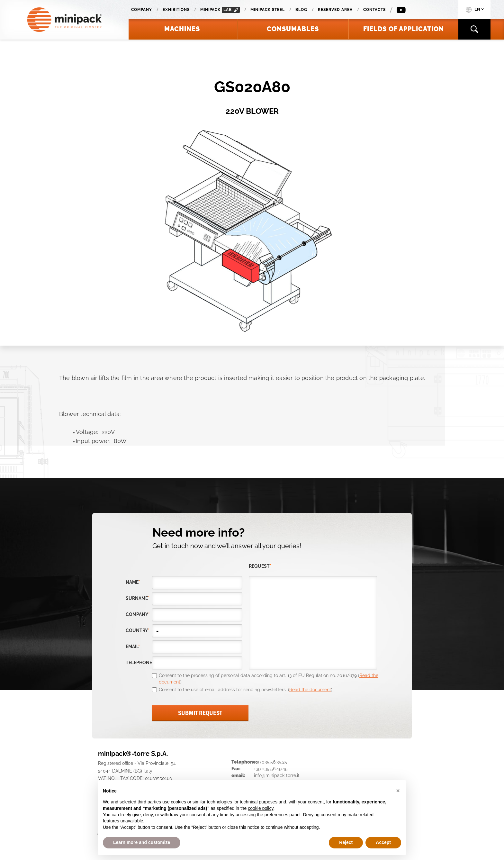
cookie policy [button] (261, 808)
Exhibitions (176, 10)
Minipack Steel (268, 10)
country (138, 630)
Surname (138, 598)
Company (142, 10)
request (260, 566)
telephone (139, 663)
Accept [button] (383, 842)
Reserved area (335, 10)
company (138, 614)
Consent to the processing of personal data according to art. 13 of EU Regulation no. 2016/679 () (269, 679)
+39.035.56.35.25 (270, 762)
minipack (220, 10)
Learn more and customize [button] (142, 842)
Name (133, 582)
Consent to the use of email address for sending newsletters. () (246, 690)
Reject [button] (346, 842)
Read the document (310, 690)
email (133, 647)
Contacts (374, 10)
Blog (301, 10)
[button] (398, 791)
